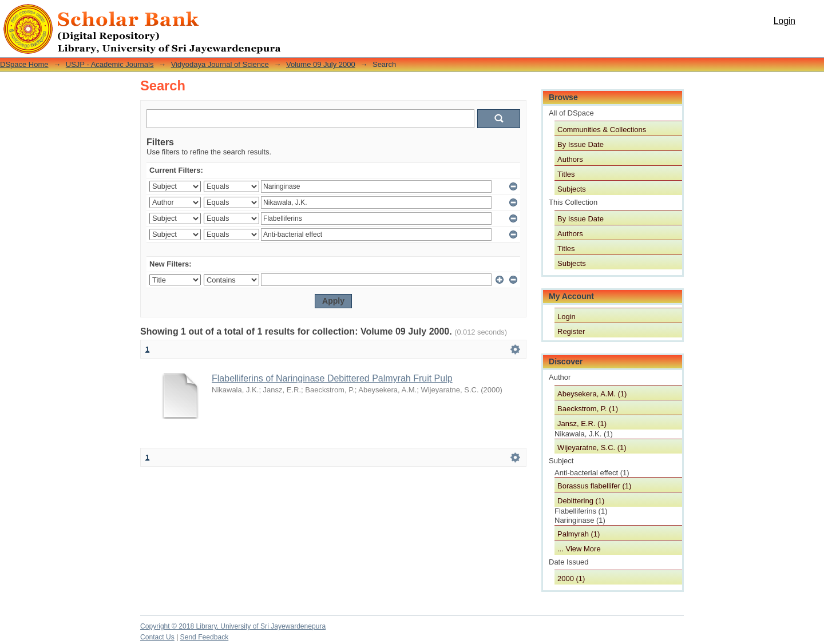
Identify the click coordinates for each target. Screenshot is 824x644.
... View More (579, 549)
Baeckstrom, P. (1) (588, 409)
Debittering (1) (581, 501)
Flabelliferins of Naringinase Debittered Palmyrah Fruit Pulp (332, 378)
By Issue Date (581, 144)
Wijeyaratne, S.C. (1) (592, 448)
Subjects (572, 189)
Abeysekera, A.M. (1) (592, 394)
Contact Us (157, 637)
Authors (570, 159)
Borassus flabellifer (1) (594, 486)
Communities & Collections (602, 130)
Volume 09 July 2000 (321, 64)
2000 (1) (571, 579)
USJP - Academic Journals (110, 64)
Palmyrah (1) (579, 534)
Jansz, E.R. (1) (582, 424)
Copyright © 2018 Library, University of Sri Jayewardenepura (233, 626)
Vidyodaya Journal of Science (220, 64)
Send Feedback (205, 637)
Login (785, 21)
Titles (566, 174)
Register (571, 331)
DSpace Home (24, 64)
